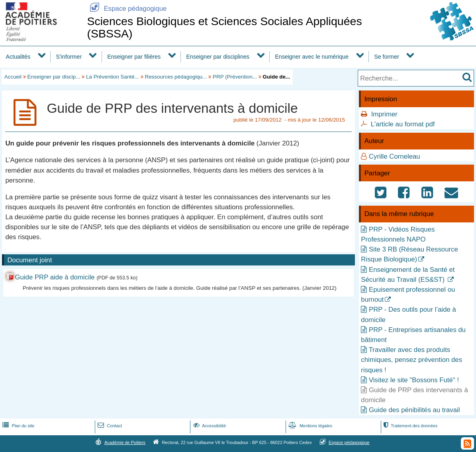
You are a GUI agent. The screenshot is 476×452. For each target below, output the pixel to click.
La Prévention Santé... (113, 77)
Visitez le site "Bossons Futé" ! (414, 380)
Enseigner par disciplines (218, 57)
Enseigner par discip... (54, 77)
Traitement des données (410, 426)
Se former (387, 57)
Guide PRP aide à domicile (55, 277)
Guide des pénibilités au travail (414, 410)
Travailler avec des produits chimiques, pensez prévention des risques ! (411, 360)
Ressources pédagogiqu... (176, 77)
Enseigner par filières (134, 57)
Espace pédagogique (127, 9)
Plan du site (18, 426)
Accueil (13, 77)
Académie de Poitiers (125, 442)
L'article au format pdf (403, 124)
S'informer (69, 57)
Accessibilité (209, 426)
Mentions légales (309, 426)
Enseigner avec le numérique (312, 57)
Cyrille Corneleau (395, 156)
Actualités (18, 57)
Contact (109, 426)
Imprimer (384, 114)
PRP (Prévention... (235, 77)
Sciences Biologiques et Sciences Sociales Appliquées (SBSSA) (224, 27)
